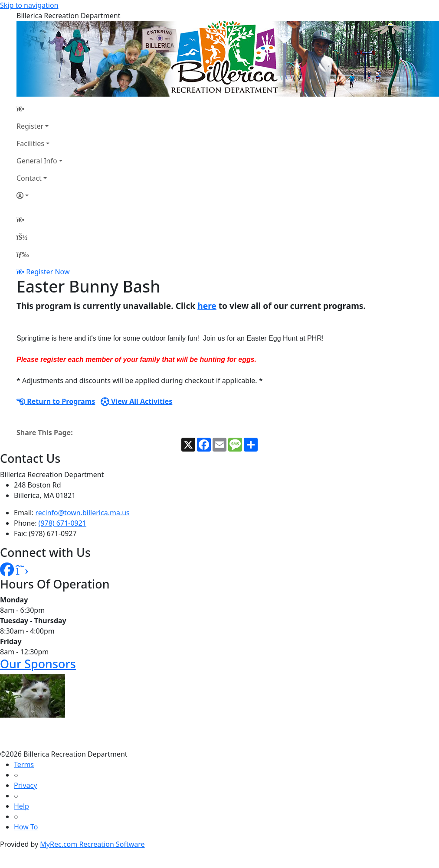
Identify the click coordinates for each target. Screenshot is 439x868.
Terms (24, 764)
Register (30, 126)
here (207, 306)
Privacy (25, 785)
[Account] (39, 195)
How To (26, 827)
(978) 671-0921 (62, 523)
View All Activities (137, 401)
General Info (37, 161)
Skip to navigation (29, 5)
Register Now (48, 272)
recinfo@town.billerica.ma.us (83, 513)
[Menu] (23, 254)
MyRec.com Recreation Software (92, 844)
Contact (29, 178)
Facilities (30, 143)
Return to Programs (56, 401)
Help (21, 806)
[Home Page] (39, 109)
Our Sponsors (38, 664)
